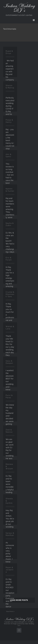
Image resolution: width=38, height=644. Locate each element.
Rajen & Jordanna (10, 570)
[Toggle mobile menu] (34, 20)
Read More (10, 611)
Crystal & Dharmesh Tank (10, 294)
